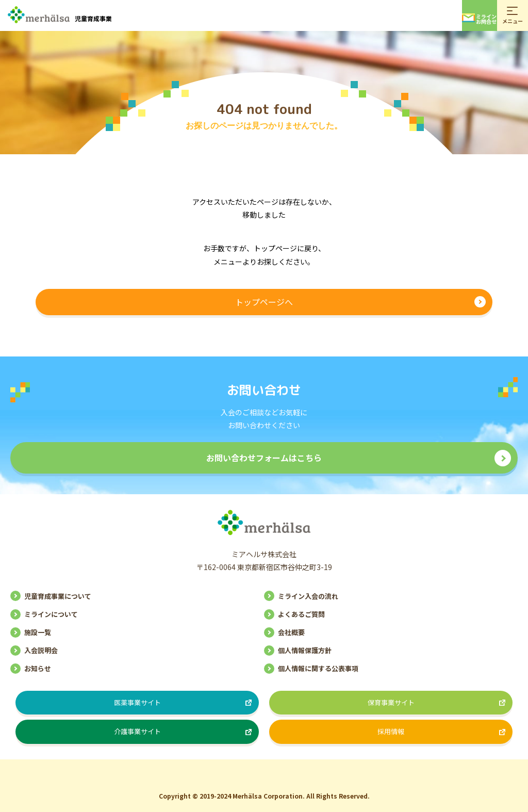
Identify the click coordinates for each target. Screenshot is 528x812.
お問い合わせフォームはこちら (264, 458)
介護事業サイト (137, 731)
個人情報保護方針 (305, 650)
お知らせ (38, 668)
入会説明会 (41, 650)
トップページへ (264, 302)
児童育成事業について (58, 596)
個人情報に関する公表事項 (318, 668)
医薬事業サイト (137, 702)
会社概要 (291, 632)
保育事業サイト (391, 702)
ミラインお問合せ (479, 19)
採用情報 (391, 731)
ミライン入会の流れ (308, 596)
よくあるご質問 (301, 614)
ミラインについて (51, 614)
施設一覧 (38, 632)
